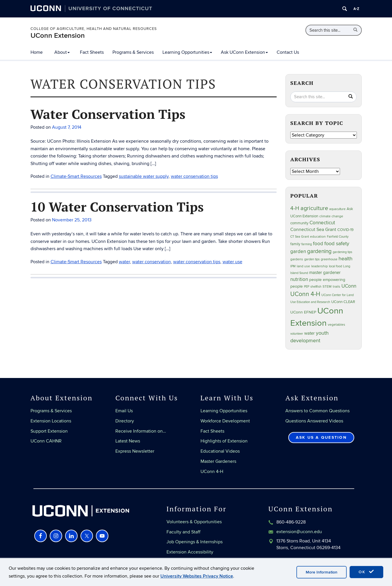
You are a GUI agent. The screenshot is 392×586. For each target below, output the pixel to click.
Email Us (124, 411)
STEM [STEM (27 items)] (327, 287)
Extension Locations (51, 421)
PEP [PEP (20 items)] (307, 287)
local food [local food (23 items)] (335, 266)
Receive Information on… (141, 431)
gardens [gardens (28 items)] (297, 259)
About (62, 52)
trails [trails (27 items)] (336, 287)
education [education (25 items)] (318, 236)
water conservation (152, 262)
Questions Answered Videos (314, 421)
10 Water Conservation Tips (117, 207)
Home (37, 52)
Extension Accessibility (190, 552)
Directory (125, 421)
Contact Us (288, 52)
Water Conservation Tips (108, 114)
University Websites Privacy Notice (197, 576)
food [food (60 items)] (318, 244)
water (124, 262)
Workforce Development (225, 421)
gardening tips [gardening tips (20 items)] (342, 252)
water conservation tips (194, 176)
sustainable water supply (144, 176)
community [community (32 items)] (299, 223)
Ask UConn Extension (244, 52)
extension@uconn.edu (299, 532)
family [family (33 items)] (295, 244)
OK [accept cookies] (366, 572)
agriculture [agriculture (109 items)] (314, 208)
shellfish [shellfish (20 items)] (316, 287)
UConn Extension (58, 36)
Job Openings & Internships (195, 542)
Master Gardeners (218, 461)
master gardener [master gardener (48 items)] (325, 273)
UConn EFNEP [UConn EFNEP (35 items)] (303, 312)
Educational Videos (220, 451)
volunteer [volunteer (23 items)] (297, 334)
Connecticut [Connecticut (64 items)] (322, 223)
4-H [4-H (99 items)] (295, 208)
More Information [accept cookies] (322, 572)
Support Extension (49, 431)
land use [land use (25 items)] (303, 266)
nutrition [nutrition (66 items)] (299, 279)
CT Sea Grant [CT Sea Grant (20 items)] (300, 237)
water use (232, 262)
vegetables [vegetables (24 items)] (336, 325)
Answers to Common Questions (317, 411)
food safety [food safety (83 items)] (337, 243)
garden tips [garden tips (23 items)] (312, 259)
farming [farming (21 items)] (307, 244)
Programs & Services (133, 52)
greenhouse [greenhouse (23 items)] (329, 259)
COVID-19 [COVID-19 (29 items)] (346, 230)
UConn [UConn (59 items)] (349, 286)
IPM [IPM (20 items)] (293, 266)
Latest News (128, 441)
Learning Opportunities (187, 52)
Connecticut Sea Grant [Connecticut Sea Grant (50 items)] (313, 230)
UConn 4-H (212, 472)
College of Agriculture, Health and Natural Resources (94, 29)
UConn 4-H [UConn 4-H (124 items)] (305, 294)
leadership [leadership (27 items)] (319, 266)
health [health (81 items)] (346, 259)
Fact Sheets (92, 52)
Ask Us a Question (321, 437)
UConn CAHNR (46, 441)
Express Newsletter (135, 451)
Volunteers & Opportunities (194, 522)
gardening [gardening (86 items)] (319, 251)
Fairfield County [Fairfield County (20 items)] (338, 237)
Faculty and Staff (184, 532)
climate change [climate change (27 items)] (331, 216)
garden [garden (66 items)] (298, 251)
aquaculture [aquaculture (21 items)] (337, 209)
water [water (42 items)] (309, 333)
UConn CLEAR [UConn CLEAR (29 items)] (343, 302)
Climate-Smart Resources (76, 176)
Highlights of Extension (224, 441)
